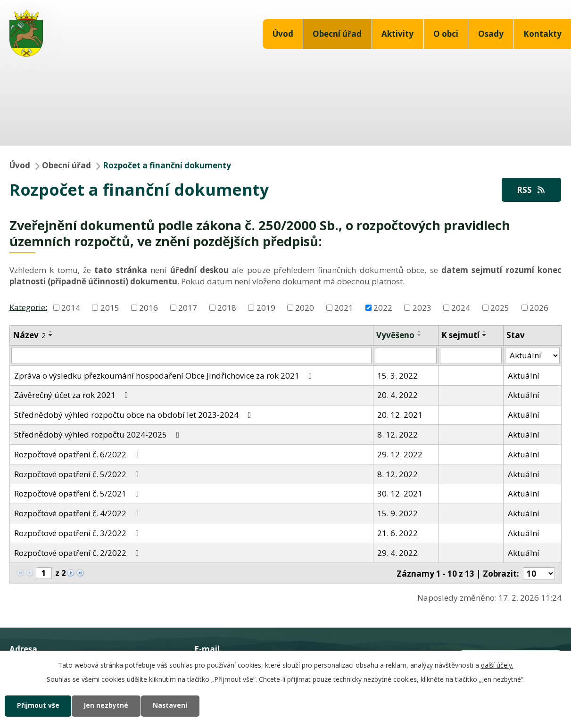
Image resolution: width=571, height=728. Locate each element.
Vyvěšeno (395, 335)
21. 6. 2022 (397, 534)
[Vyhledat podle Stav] (532, 356)
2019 (266, 308)
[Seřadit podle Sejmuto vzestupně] (485, 332)
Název (29, 335)
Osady (491, 34)
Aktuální (524, 376)
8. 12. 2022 (397, 435)
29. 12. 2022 (400, 455)
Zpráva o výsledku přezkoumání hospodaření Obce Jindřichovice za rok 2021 (165, 376)
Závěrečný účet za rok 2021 (73, 395)
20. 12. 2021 (400, 415)
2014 (71, 308)
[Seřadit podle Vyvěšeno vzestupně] (420, 332)
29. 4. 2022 (397, 553)
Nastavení (176, 706)
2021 (344, 308)
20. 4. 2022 (397, 395)
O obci (446, 34)
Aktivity (397, 34)
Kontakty (542, 34)
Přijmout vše (39, 706)
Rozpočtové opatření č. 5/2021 (78, 494)
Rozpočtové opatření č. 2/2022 (78, 553)
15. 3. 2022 (397, 376)
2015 (110, 308)
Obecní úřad (337, 34)
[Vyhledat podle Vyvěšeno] (406, 356)
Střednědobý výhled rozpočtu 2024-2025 (99, 435)
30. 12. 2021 (400, 494)
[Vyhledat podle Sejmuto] (471, 356)
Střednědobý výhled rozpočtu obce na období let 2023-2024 (134, 415)
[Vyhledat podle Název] (191, 356)
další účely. (497, 665)
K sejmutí (460, 335)
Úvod (283, 34)
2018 (227, 308)
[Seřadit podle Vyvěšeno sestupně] (420, 336)
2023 (422, 308)
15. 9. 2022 (397, 514)
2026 (539, 308)
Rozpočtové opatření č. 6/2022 (78, 455)
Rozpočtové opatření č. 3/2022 (78, 534)
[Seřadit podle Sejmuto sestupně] (485, 336)
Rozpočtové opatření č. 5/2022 (78, 474)
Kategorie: (28, 307)
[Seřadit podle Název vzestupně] (51, 332)
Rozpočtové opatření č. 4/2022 (78, 514)
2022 (383, 308)
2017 (188, 308)
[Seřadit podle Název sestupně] (51, 336)
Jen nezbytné (110, 706)
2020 (305, 308)
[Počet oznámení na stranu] (539, 574)
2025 (500, 308)
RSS (530, 190)
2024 (461, 308)
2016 (149, 308)
